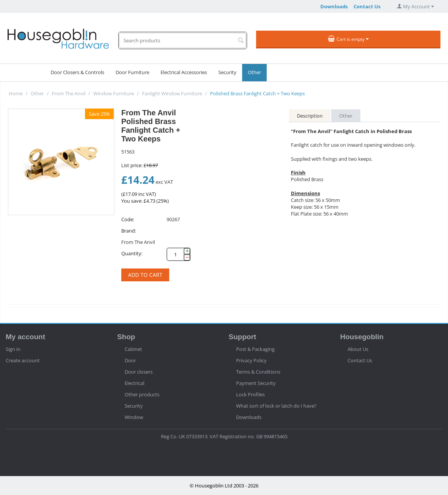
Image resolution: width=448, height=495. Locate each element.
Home (16, 93)
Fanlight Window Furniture (172, 93)
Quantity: (132, 253)
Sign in (13, 349)
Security (227, 72)
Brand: (129, 231)
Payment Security (256, 383)
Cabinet (133, 349)
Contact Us (367, 6)
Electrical (134, 383)
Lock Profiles (250, 394)
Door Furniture (132, 72)
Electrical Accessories (184, 72)
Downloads (334, 6)
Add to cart (145, 275)
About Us (358, 349)
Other (254, 72)
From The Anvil (69, 93)
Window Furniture (114, 93)
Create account (23, 360)
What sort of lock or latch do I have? (276, 406)
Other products (142, 394)
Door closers (139, 372)
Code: (128, 219)
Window (134, 417)
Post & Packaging (255, 349)
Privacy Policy (251, 360)
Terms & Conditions (258, 372)
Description (310, 116)
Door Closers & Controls (77, 72)
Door (130, 360)
